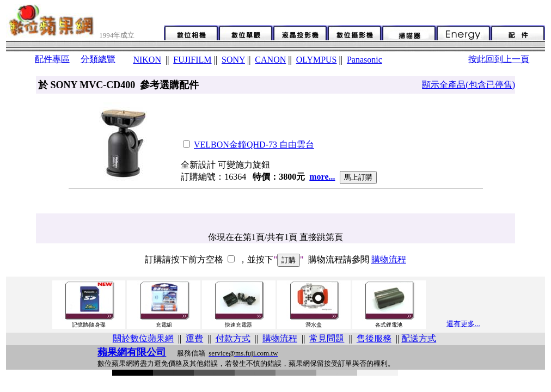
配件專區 (52, 59)
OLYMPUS (317, 60)
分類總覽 (98, 59)
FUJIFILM (192, 60)
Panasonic (365, 60)
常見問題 (327, 338)
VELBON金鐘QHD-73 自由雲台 (254, 145)
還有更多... (463, 324)
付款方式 (233, 338)
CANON (270, 60)
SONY (233, 60)
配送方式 (419, 338)
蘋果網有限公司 (132, 352)
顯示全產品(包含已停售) (469, 85)
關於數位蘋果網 (143, 338)
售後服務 (374, 338)
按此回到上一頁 (499, 59)
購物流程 (389, 259)
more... (322, 177)
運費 (194, 338)
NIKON (147, 60)
